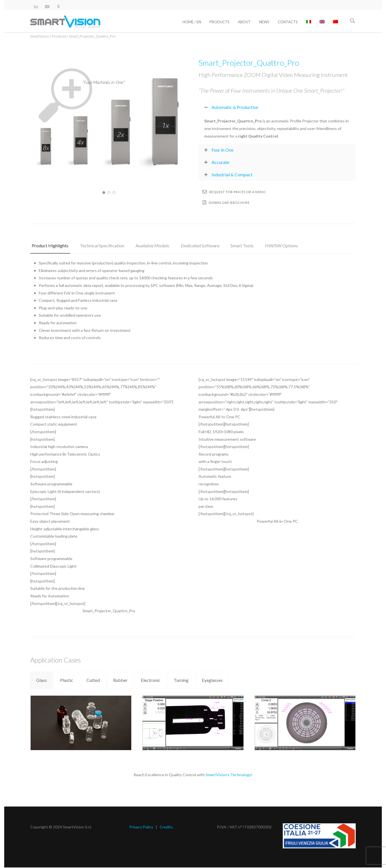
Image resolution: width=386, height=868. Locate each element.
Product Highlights (49, 245)
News (264, 22)
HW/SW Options (271, 245)
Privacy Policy (141, 827)
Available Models (148, 245)
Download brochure (226, 202)
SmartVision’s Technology (228, 775)
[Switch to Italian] (309, 22)
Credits (166, 827)
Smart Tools (234, 245)
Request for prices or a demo (234, 192)
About (244, 22)
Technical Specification (99, 245)
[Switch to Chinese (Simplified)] (336, 22)
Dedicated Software (194, 245)
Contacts (288, 22)
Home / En (192, 22)
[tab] (49, 248)
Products (220, 22)
